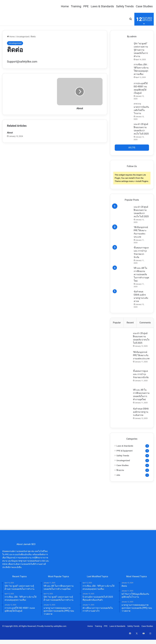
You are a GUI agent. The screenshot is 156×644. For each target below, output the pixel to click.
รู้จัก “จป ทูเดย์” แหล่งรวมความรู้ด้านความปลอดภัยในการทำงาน (141, 50)
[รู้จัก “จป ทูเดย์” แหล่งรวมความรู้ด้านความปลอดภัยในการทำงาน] (123, 50)
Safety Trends (125, 6)
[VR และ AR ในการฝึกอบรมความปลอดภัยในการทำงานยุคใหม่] (123, 275)
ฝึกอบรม (120, 482)
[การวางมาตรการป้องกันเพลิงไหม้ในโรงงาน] (123, 111)
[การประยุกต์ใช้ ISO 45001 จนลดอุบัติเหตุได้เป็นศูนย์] (123, 90)
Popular (117, 323)
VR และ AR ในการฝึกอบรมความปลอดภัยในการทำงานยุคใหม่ (141, 274)
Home (65, 6)
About (10, 133)
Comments (145, 323)
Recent (130, 323)
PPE (86, 6)
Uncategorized (23, 37)
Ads (118, 487)
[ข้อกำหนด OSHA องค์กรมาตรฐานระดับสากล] (123, 298)
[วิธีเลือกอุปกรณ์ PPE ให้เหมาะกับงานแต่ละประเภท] (123, 234)
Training (76, 6)
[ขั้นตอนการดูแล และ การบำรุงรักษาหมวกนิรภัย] (123, 254)
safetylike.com (60, 638)
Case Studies (144, 6)
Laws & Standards (102, 6)
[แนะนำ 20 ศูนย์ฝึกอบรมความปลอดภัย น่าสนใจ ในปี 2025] (123, 131)
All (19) (132, 148)
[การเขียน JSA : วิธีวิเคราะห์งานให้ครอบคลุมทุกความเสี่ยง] (123, 71)
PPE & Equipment (125, 463)
